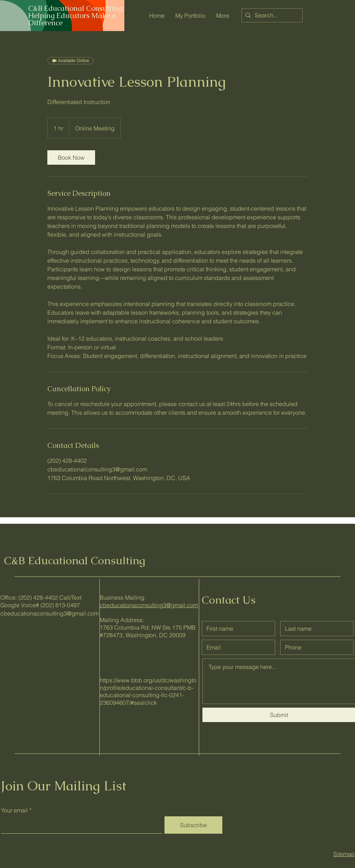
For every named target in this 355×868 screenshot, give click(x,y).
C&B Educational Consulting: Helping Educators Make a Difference (76, 16)
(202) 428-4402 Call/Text (50, 597)
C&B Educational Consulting (75, 560)
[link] (71, 157)
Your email (14, 810)
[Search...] (271, 15)
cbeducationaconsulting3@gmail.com (50, 613)
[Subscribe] (193, 825)
